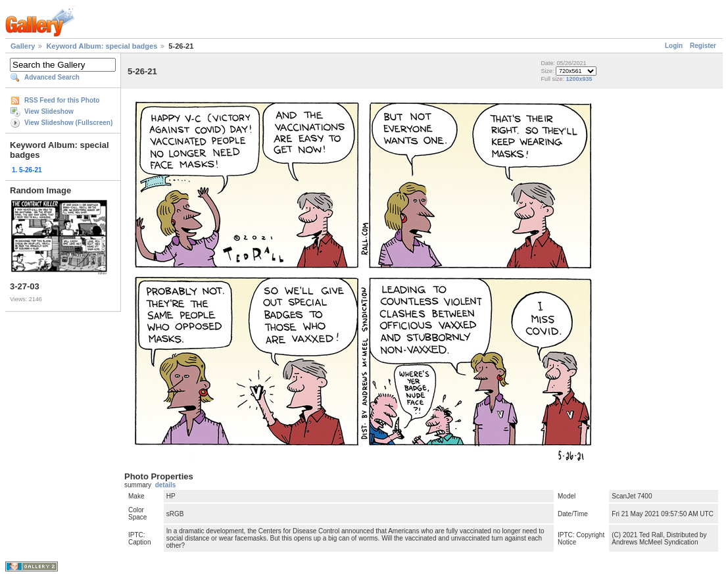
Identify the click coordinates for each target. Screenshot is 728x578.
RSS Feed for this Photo (62, 100)
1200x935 (579, 79)
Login (674, 46)
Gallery (23, 46)
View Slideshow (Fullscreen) (68, 123)
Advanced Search (52, 77)
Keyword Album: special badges (102, 46)
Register (703, 46)
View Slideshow (49, 111)
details (166, 485)
